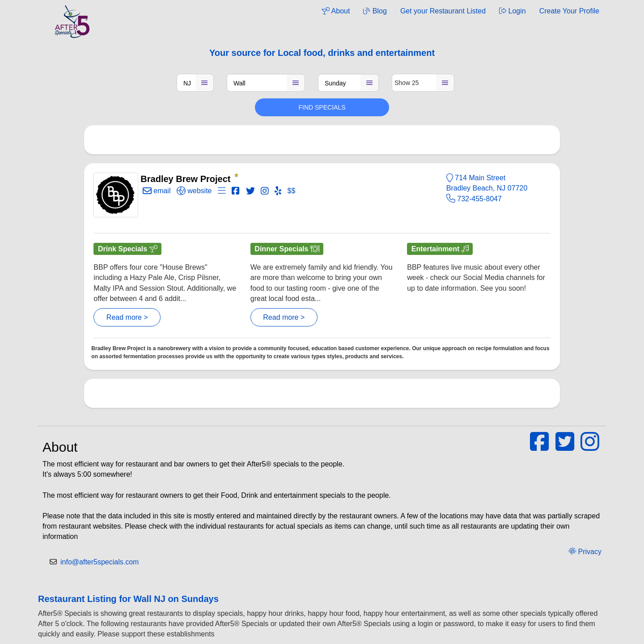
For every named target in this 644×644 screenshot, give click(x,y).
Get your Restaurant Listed (443, 11)
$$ (292, 191)
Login (513, 11)
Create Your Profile (569, 11)
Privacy (585, 552)
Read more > (127, 317)
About (336, 11)
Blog (375, 11)
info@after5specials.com (100, 562)
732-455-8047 (474, 199)
